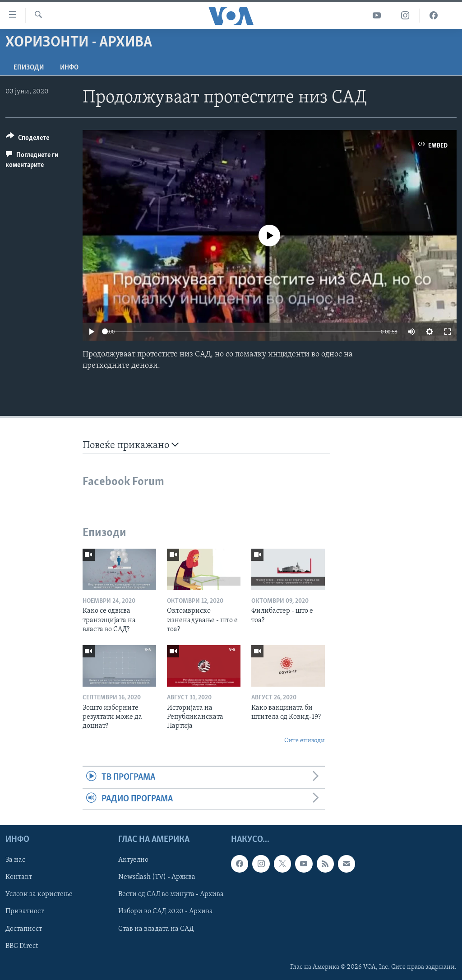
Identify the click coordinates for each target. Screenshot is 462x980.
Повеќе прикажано (131, 445)
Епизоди (29, 68)
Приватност (25, 911)
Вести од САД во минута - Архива (171, 894)
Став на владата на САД (156, 929)
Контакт (19, 877)
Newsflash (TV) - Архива (157, 877)
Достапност (24, 929)
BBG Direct (22, 946)
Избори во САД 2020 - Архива (166, 911)
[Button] (28, 139)
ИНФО (69, 68)
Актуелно (133, 860)
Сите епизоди (305, 741)
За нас (15, 860)
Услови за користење (39, 894)
